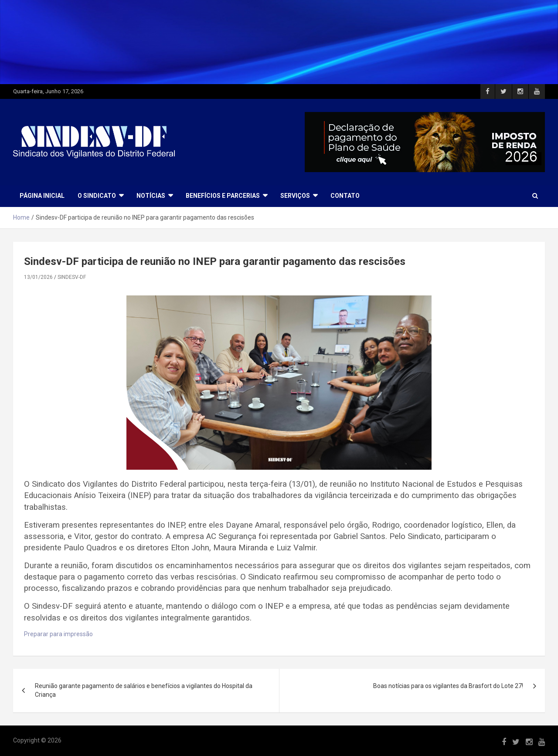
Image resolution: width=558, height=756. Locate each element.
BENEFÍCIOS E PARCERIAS (223, 196)
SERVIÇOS (295, 196)
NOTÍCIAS (151, 196)
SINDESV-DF (72, 277)
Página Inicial (42, 196)
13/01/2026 (38, 277)
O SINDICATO (97, 196)
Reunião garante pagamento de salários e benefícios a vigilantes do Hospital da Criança (144, 690)
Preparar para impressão (58, 634)
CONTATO (345, 196)
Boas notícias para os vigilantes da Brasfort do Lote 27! (448, 686)
